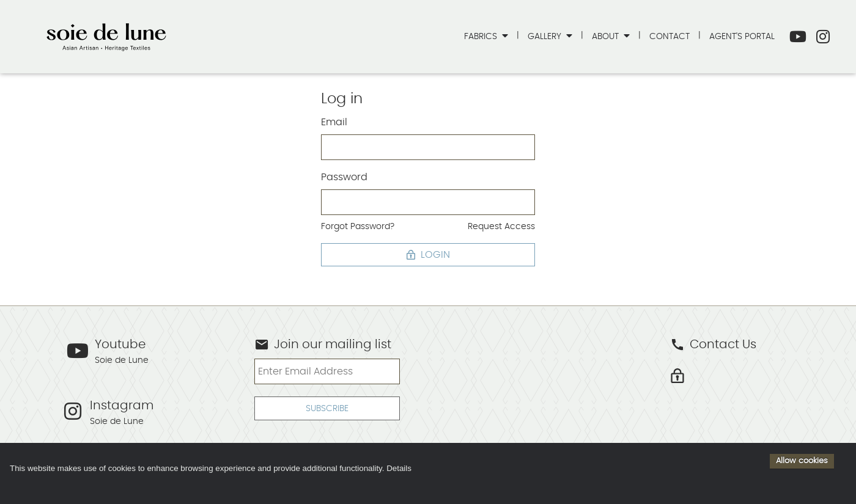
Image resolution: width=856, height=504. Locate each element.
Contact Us (713, 345)
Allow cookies (802, 461)
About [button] (607, 36)
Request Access (501, 226)
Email (334, 122)
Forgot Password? (358, 226)
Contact (670, 36)
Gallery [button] (546, 36)
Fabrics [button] (482, 36)
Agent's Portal (742, 36)
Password (344, 177)
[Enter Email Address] (327, 371)
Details (399, 468)
